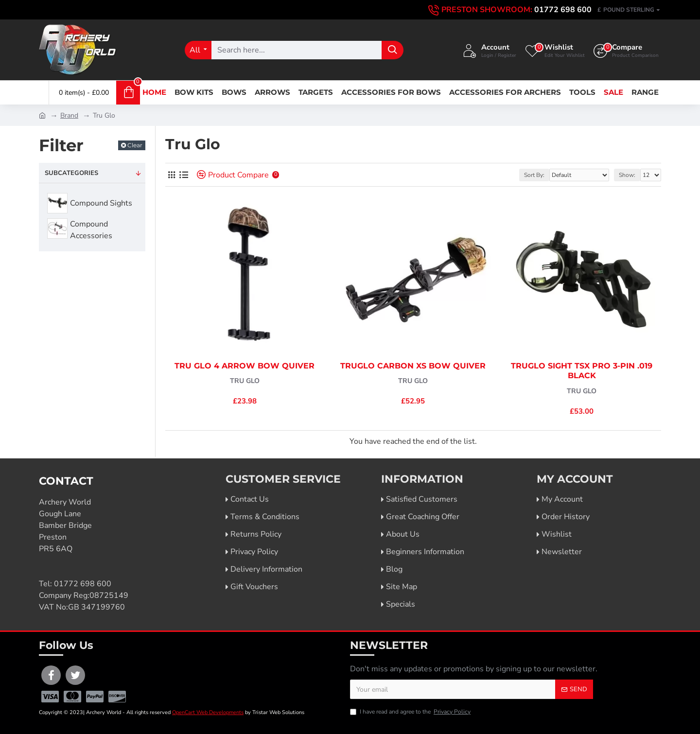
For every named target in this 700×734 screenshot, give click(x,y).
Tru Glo (245, 381)
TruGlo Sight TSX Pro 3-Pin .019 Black (582, 371)
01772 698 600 (83, 584)
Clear (135, 145)
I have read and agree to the (411, 712)
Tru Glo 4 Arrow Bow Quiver (245, 366)
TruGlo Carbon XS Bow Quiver (413, 366)
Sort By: (534, 175)
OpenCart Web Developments (208, 712)
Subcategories (71, 173)
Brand (69, 115)
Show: (627, 175)
